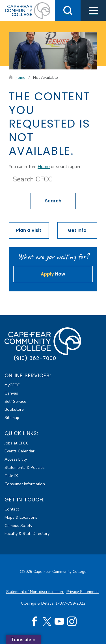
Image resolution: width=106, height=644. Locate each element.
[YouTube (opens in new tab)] (59, 622)
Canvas (11, 393)
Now (53, 274)
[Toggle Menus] (93, 10)
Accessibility (16, 459)
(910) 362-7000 (35, 358)
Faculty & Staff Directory (27, 533)
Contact (12, 509)
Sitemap (12, 418)
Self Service (15, 401)
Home (20, 77)
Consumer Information (25, 484)
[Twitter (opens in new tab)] (47, 622)
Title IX (11, 476)
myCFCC (12, 385)
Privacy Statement (83, 592)
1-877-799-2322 (70, 603)
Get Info (77, 230)
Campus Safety (18, 526)
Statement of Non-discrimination (35, 592)
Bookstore (14, 409)
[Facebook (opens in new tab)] (34, 622)
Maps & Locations (21, 517)
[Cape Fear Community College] (28, 10)
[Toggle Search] (68, 10)
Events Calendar (20, 451)
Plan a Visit (29, 230)
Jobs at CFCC (17, 443)
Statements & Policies (25, 467)
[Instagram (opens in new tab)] (72, 622)
